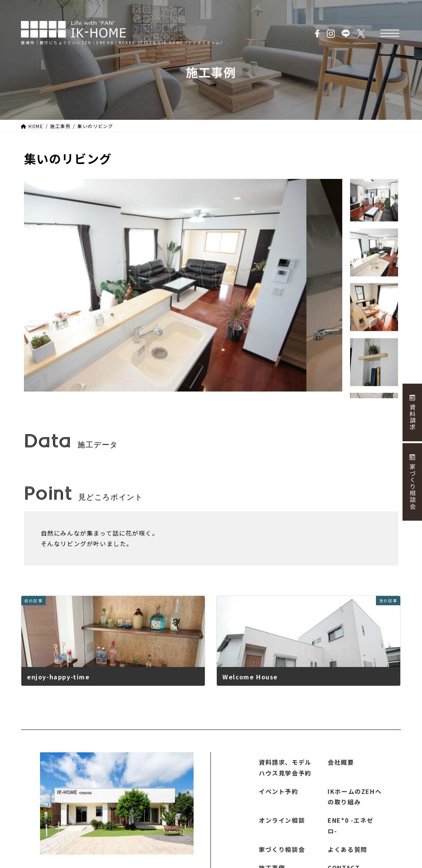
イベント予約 (279, 791)
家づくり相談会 (282, 849)
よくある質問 (347, 849)
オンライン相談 (282, 820)
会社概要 (341, 762)
